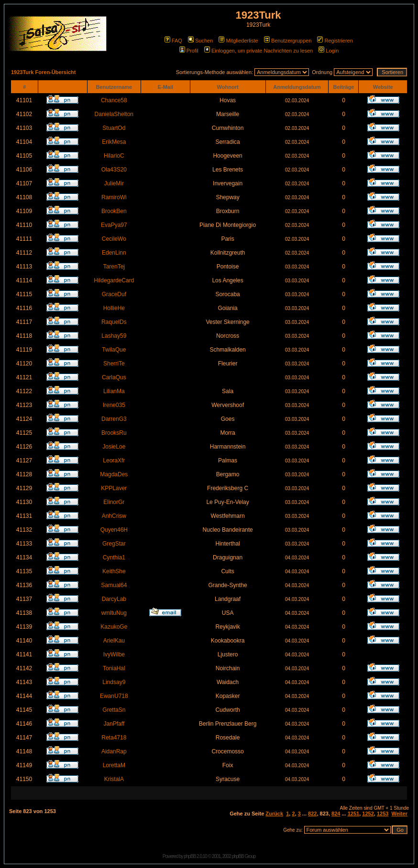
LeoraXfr (114, 461)
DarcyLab (114, 599)
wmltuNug (114, 613)
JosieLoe (114, 447)
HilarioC (114, 156)
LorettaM (114, 765)
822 (312, 814)
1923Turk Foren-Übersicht (44, 72)
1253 (383, 814)
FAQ (173, 41)
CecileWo (114, 239)
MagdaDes (114, 474)
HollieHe (114, 308)
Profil (189, 51)
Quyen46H (114, 530)
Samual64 (114, 585)
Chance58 (114, 100)
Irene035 (114, 405)
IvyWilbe (114, 654)
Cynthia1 (114, 557)
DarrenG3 (114, 419)
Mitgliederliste (238, 41)
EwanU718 (114, 696)
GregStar (114, 544)
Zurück (274, 814)
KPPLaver (114, 488)
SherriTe (114, 364)
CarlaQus (114, 377)
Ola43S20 (114, 170)
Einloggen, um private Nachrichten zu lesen (258, 51)
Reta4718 (114, 738)
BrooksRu (114, 433)
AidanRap (114, 751)
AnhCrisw (114, 516)
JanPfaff (114, 724)
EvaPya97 (114, 225)
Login (329, 51)
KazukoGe (114, 627)
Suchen (200, 41)
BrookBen (114, 211)
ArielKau (114, 641)
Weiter (400, 814)
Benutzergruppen (288, 41)
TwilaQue (114, 350)
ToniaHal (114, 668)
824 (336, 814)
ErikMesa (114, 142)
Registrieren (335, 41)
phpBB (190, 856)
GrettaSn (114, 710)
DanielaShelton (114, 114)
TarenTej (114, 267)
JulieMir (114, 183)
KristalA (114, 779)
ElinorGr (114, 502)
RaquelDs (114, 322)
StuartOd (114, 128)
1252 (368, 814)
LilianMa (114, 391)
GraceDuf (114, 294)
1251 (353, 814)
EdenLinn (114, 253)
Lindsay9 (114, 682)
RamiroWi (114, 197)
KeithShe (114, 571)
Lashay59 (114, 336)
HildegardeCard (114, 280)
